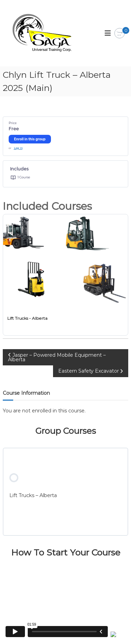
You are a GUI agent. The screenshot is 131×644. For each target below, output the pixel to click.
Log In (18, 148)
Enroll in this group (30, 139)
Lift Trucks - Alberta (27, 318)
